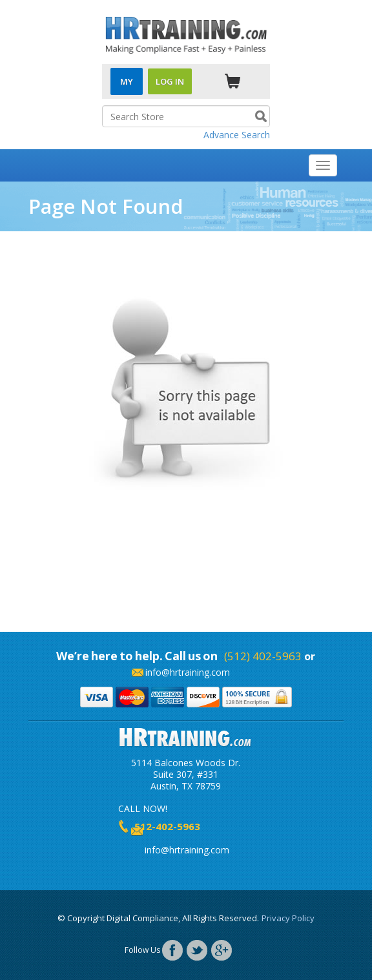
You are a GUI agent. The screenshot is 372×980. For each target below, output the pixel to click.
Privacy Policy (288, 918)
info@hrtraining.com (188, 672)
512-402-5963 (167, 826)
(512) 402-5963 (263, 656)
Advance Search (237, 135)
